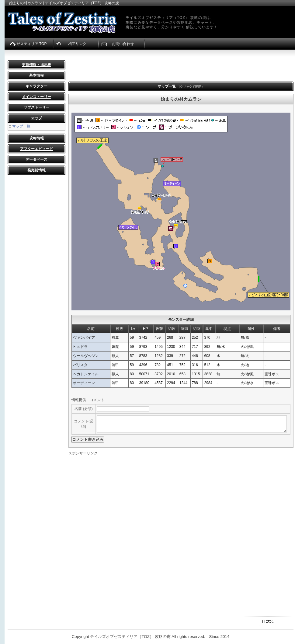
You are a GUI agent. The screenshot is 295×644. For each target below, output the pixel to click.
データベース (36, 159)
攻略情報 (36, 138)
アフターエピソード (36, 149)
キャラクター (36, 86)
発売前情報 (36, 170)
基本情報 (36, 75)
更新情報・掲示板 (36, 65)
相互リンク (77, 44)
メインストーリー (36, 97)
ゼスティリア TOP (32, 44)
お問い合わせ (123, 44)
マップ (36, 118)
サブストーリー (36, 107)
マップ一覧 (21, 126)
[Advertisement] (110, 69)
